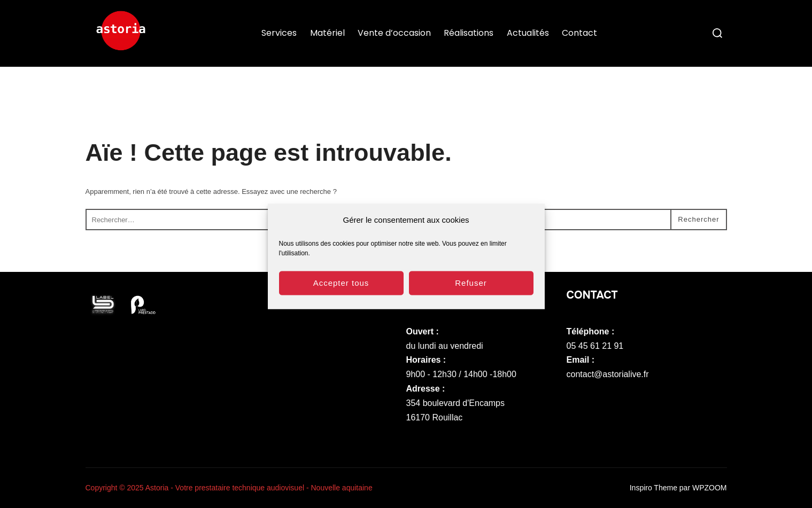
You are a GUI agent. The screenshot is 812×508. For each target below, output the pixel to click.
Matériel (327, 33)
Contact (579, 33)
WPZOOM (710, 488)
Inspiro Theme (654, 488)
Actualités (528, 33)
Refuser (471, 287)
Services (279, 33)
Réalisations (469, 33)
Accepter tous (341, 287)
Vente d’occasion (394, 33)
